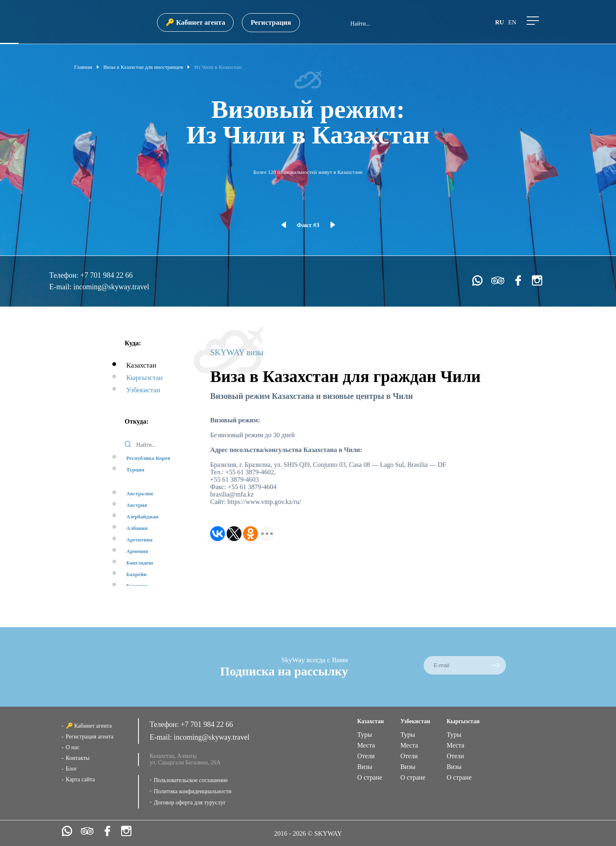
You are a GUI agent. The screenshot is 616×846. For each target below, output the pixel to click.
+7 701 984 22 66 (107, 275)
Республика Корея (149, 458)
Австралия (140, 493)
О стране (370, 777)
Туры (365, 735)
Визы (365, 767)
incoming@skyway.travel (111, 287)
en (512, 22)
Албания (137, 528)
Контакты (78, 758)
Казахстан (142, 365)
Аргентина (139, 540)
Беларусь (138, 586)
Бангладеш (140, 563)
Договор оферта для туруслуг (190, 803)
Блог (72, 769)
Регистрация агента (90, 737)
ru (499, 22)
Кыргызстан (145, 378)
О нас (73, 747)
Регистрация (271, 22)
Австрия (137, 505)
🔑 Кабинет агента (195, 22)
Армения (137, 551)
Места (366, 745)
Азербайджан (143, 517)
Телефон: (65, 275)
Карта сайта (81, 779)
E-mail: (61, 287)
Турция (136, 470)
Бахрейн (137, 574)
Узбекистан (143, 390)
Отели (366, 756)
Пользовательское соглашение (191, 780)
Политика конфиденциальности (193, 791)
